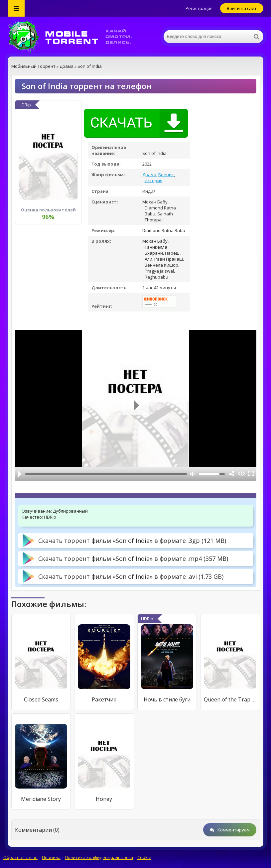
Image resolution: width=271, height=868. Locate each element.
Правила (51, 857)
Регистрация (199, 8)
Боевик (166, 175)
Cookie (144, 857)
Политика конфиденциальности (99, 857)
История (153, 181)
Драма (149, 175)
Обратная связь (20, 857)
